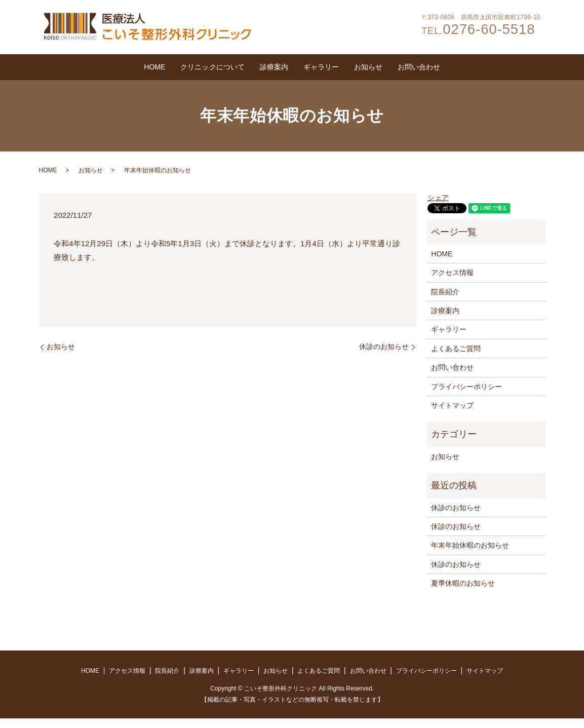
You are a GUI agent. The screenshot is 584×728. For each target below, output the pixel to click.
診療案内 (259, 68)
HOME (74, 68)
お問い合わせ (497, 68)
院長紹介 (445, 301)
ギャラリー (337, 68)
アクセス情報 (452, 283)
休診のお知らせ (384, 356)
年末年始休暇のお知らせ (470, 555)
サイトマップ (452, 415)
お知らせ (415, 68)
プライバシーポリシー (466, 396)
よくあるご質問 (456, 358)
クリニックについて (165, 68)
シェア (438, 207)
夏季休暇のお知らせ (463, 593)
